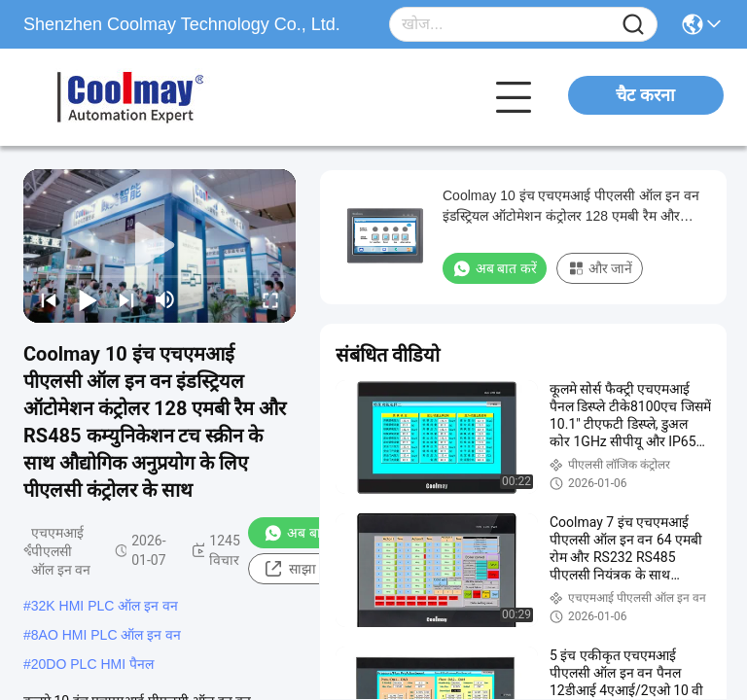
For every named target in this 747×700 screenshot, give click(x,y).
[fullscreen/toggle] (270, 299)
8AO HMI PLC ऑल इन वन (106, 635)
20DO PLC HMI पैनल (92, 664)
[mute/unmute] (165, 299)
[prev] (49, 299)
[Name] (633, 25)
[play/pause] (88, 299)
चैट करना (645, 95)
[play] (160, 246)
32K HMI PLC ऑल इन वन (105, 606)
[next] (126, 299)
